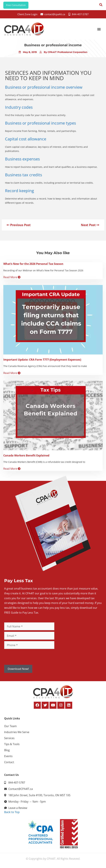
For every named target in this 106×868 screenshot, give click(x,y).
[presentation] (30, 657)
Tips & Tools (12, 744)
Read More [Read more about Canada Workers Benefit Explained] (12, 469)
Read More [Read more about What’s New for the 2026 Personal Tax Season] (12, 277)
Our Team (10, 726)
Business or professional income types (40, 123)
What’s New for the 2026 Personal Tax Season (33, 264)
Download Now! (18, 669)
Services (9, 738)
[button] (99, 29)
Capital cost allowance (26, 139)
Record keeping (19, 191)
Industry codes (19, 107)
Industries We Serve (17, 732)
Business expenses (22, 159)
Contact (9, 762)
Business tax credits (23, 175)
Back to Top (12, 812)
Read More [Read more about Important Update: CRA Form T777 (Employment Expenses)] (12, 373)
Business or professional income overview (44, 87)
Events (8, 756)
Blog (7, 750)
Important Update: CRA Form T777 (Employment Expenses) (42, 360)
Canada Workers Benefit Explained (26, 455)
